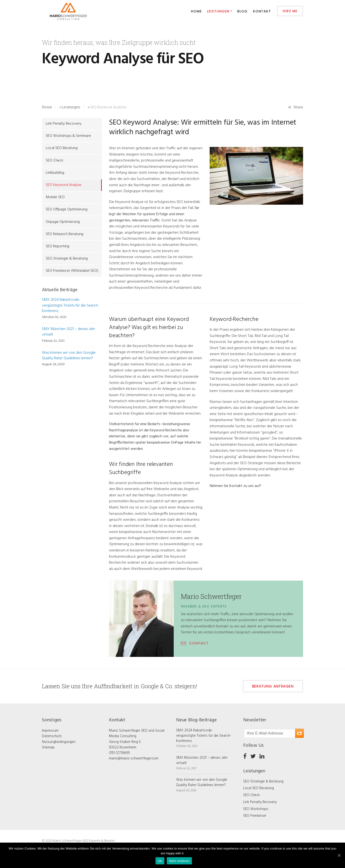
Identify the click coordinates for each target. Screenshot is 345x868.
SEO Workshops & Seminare (68, 136)
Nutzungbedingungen (59, 742)
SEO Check (55, 161)
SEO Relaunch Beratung (65, 234)
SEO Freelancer (255, 816)
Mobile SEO (55, 197)
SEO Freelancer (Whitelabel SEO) (72, 271)
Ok (160, 861)
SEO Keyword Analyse (64, 185)
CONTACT (199, 643)
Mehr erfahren (179, 861)
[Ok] (339, 855)
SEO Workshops (256, 809)
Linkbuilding (55, 173)
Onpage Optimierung (63, 222)
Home (47, 107)
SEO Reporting (57, 246)
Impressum (50, 731)
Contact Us (55, 76)
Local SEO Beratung (62, 148)
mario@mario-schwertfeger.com (134, 758)
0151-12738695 (120, 753)
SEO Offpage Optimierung (67, 209)
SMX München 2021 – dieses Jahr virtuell (69, 332)
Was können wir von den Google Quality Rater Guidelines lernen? (69, 356)
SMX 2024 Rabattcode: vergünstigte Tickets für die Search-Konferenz (71, 305)
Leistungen (71, 107)
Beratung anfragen (273, 686)
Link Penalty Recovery (64, 124)
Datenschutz (52, 736)
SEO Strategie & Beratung (67, 259)
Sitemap (48, 747)
